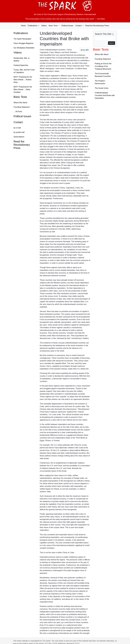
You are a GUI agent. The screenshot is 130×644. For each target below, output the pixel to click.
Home (23, 26)
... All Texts (18, 112)
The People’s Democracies (100, 82)
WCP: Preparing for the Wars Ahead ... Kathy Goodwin (23, 89)
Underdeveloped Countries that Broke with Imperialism (105, 95)
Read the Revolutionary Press (97, 26)
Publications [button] (33, 26)
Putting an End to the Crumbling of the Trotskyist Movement (103, 66)
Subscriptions (19, 137)
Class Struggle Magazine (24, 43)
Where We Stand (20, 103)
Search (111, 43)
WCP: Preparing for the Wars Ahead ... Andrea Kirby (23, 80)
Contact (18, 122)
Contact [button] (79, 26)
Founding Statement (22, 107)
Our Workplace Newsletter (24, 48)
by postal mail (19, 132)
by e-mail (17, 128)
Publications (21, 33)
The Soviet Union (102, 88)
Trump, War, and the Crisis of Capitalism (24, 71)
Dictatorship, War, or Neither (22, 59)
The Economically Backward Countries (103, 75)
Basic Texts (20, 97)
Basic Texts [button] (53, 26)
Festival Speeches (21, 65)
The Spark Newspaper (22, 39)
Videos (44, 26)
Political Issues (67, 26)
